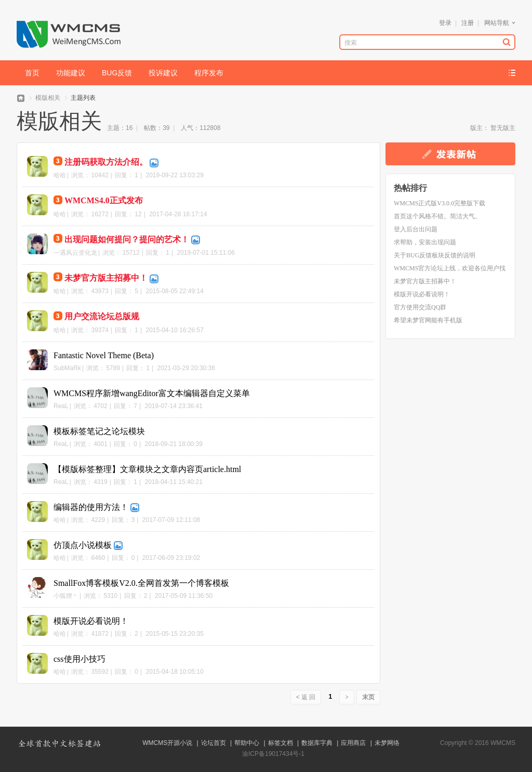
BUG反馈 (117, 73)
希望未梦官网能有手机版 (428, 320)
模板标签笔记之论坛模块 (99, 431)
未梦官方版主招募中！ (106, 278)
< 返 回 (306, 697)
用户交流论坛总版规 (102, 316)
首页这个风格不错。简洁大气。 (437, 216)
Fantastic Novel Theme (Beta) (104, 355)
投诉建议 (163, 73)
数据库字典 (317, 743)
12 (138, 214)
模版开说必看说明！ (91, 621)
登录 (445, 23)
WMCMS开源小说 (167, 743)
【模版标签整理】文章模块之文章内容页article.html (147, 469)
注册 (468, 23)
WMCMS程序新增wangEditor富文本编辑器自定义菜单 (152, 393)
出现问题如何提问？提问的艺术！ (127, 239)
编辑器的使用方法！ (91, 507)
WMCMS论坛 (21, 98)
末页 (368, 697)
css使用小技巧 (79, 659)
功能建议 (71, 73)
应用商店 (353, 743)
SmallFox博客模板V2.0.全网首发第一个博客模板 (141, 583)
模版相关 (48, 98)
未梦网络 (387, 743)
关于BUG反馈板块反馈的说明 (435, 255)
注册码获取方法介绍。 (106, 162)
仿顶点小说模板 (83, 545)
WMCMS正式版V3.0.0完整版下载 (440, 203)
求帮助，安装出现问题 (425, 242)
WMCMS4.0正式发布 (104, 200)
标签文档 (281, 743)
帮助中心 (247, 743)
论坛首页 (214, 743)
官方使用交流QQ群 (420, 307)
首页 (32, 73)
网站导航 (497, 23)
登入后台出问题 (416, 229)
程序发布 (209, 73)
